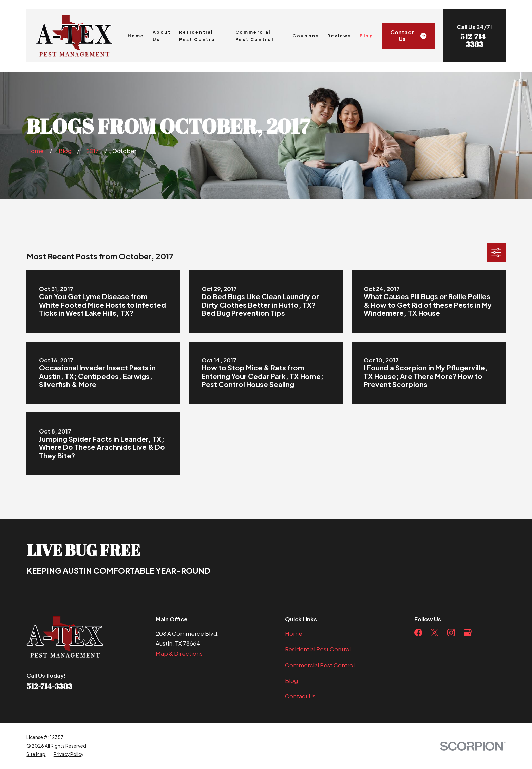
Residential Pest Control (318, 649)
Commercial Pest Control (320, 665)
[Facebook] (418, 632)
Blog (291, 681)
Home (294, 633)
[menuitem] (36, 755)
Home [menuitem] (136, 36)
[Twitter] (434, 632)
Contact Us (408, 35)
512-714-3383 (474, 40)
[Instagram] (451, 632)
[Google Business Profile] (468, 632)
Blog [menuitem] (367, 36)
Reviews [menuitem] (339, 36)
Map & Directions (179, 653)
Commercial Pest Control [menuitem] (255, 36)
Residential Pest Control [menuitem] (198, 36)
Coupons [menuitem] (306, 36)
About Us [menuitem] (162, 36)
